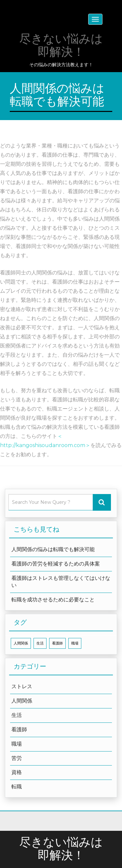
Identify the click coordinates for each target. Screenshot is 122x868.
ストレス (22, 686)
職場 (17, 744)
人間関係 (22, 701)
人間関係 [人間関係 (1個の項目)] (21, 643)
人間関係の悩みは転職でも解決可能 (53, 549)
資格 (17, 772)
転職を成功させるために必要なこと (53, 600)
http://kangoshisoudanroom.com (43, 445)
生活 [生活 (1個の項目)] (40, 643)
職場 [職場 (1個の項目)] (75, 643)
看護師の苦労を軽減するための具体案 (56, 564)
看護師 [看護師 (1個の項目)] (57, 643)
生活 (17, 715)
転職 (17, 787)
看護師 (19, 729)
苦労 (17, 758)
